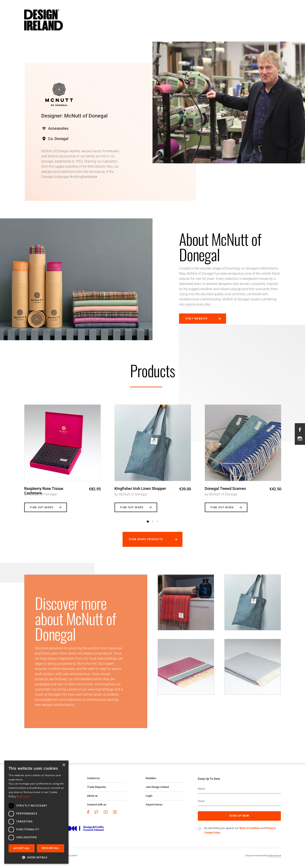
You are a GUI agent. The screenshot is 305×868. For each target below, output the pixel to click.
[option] (62, 457)
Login (149, 800)
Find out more (42, 512)
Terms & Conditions (250, 833)
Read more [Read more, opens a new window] (23, 796)
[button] (36, 857)
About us (92, 800)
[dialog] (36, 812)
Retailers (151, 783)
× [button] (64, 765)
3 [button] (158, 526)
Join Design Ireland (157, 791)
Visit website (196, 319)
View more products (146, 544)
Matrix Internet (275, 860)
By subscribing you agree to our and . (240, 835)
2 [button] (153, 526)
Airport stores (154, 809)
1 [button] (148, 526)
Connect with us (97, 809)
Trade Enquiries (97, 791)
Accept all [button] (21, 848)
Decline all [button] (50, 848)
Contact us (93, 783)
